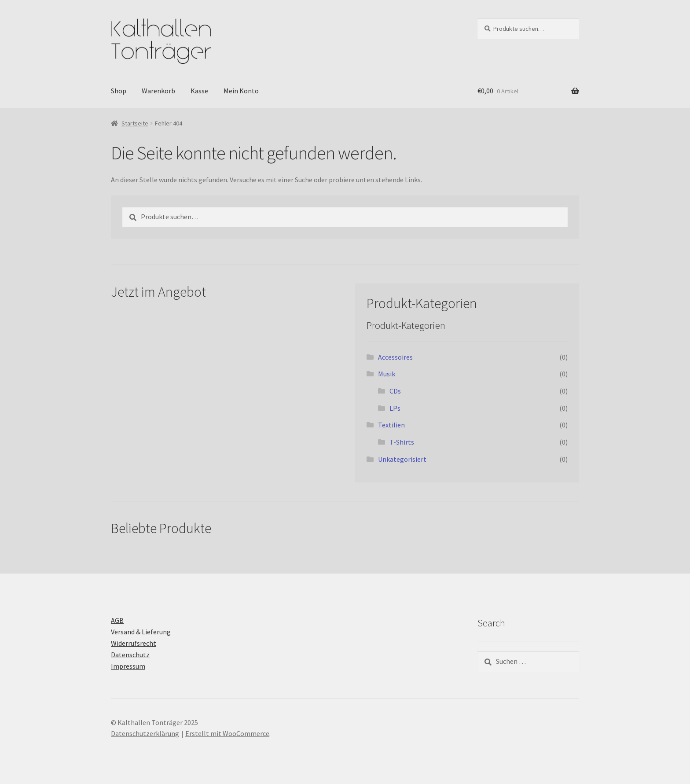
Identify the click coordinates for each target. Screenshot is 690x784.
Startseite (135, 123)
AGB (117, 620)
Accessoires (395, 357)
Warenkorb (158, 91)
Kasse (199, 91)
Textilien (391, 425)
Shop (119, 91)
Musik (387, 374)
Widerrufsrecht (134, 643)
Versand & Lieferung (141, 632)
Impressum (128, 666)
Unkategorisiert (402, 459)
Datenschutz (130, 655)
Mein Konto (241, 91)
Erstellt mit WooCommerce (227, 733)
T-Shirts (402, 442)
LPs (395, 408)
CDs (395, 391)
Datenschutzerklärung (145, 733)
